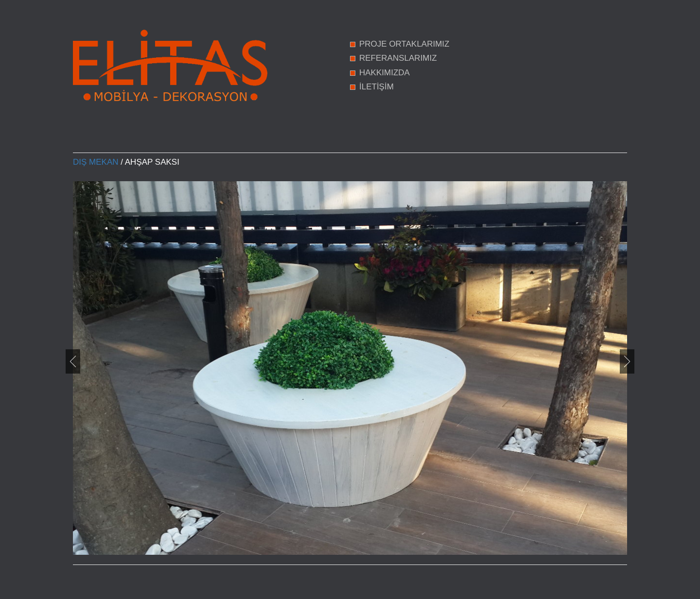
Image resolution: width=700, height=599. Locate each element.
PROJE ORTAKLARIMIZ (404, 44)
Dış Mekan (96, 162)
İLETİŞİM (376, 87)
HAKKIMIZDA (385, 73)
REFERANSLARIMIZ (398, 58)
